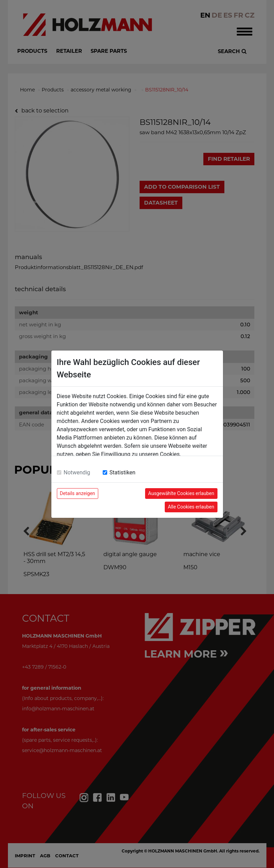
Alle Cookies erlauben (191, 507)
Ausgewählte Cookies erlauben (181, 493)
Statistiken (123, 472)
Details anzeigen (78, 493)
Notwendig (77, 472)
